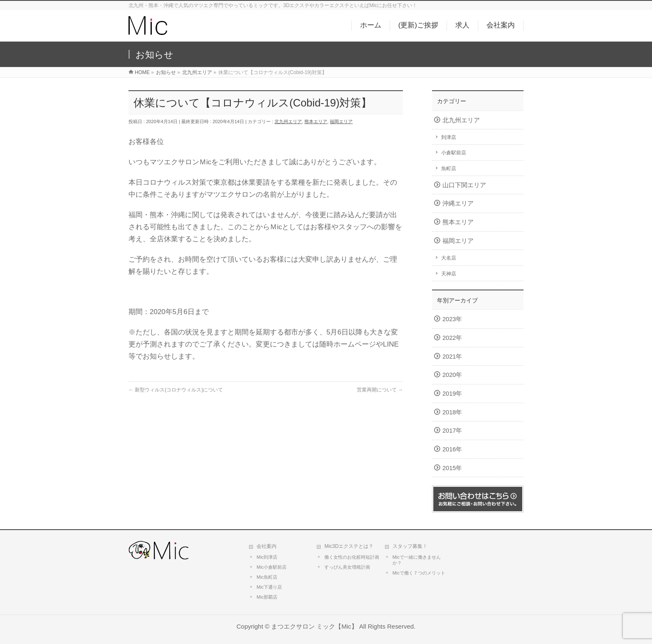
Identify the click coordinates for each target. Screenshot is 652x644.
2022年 (452, 338)
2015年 (452, 468)
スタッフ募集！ (410, 546)
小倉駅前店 (454, 153)
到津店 (449, 137)
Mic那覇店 (267, 597)
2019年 (452, 394)
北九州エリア (288, 121)
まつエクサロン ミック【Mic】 (314, 626)
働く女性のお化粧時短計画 (352, 557)
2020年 (452, 375)
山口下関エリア (464, 185)
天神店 (449, 274)
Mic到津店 (267, 557)
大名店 (449, 258)
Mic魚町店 (267, 577)
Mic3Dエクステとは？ (349, 546)
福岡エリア (341, 121)
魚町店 (449, 168)
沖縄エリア (458, 203)
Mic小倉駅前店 (272, 567)
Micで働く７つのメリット (419, 573)
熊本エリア (316, 121)
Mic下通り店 (269, 587)
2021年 (452, 357)
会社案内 (267, 546)
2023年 (452, 319)
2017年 (452, 431)
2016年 (452, 449)
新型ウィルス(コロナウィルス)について (176, 390)
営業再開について (380, 390)
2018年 (452, 412)
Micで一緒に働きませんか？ (417, 560)
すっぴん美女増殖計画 (347, 567)
